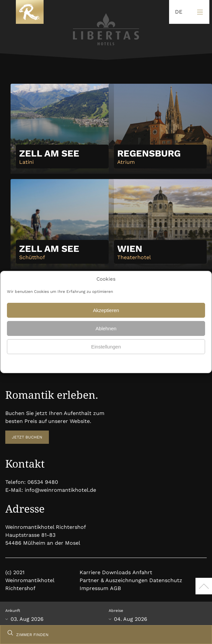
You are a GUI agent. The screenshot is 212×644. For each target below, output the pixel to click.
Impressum (94, 588)
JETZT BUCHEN (27, 437)
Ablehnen (106, 328)
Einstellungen (106, 347)
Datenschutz (91, 363)
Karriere (90, 572)
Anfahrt (142, 572)
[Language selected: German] (177, 12)
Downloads (116, 572)
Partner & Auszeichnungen (114, 580)
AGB (115, 588)
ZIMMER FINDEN (32, 635)
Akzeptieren (106, 310)
